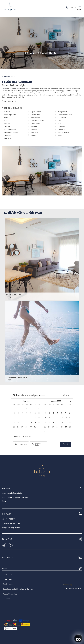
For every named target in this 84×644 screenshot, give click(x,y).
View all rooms (9, 76)
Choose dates (8, 101)
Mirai (79, 588)
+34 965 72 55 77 (9, 519)
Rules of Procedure (10, 594)
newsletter (8, 557)
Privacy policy (8, 579)
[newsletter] (80, 557)
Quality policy (8, 584)
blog (5, 568)
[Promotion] (40, 445)
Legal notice (7, 574)
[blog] (80, 568)
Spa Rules (6, 599)
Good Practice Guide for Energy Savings (18, 589)
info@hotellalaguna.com (11, 528)
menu (79, 9)
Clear (66, 395)
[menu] (79, 6)
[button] (3, 171)
